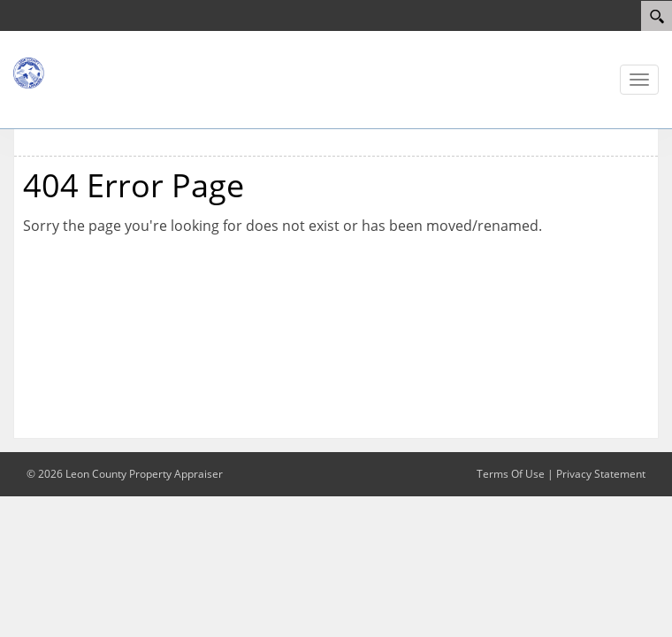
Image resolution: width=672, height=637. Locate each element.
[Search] (657, 16)
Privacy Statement (601, 474)
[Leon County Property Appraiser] (66, 72)
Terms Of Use (511, 474)
